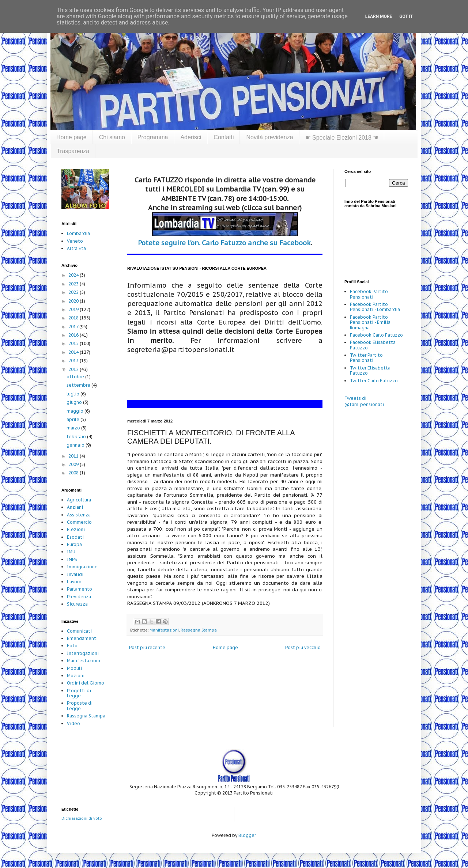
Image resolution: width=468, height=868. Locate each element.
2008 (74, 473)
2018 (74, 318)
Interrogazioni (83, 653)
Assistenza (79, 515)
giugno (75, 402)
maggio (76, 411)
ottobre (76, 377)
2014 (74, 352)
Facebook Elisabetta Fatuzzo (373, 345)
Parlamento (80, 589)
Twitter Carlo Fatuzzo (374, 381)
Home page (71, 137)
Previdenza (79, 597)
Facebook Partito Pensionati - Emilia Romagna (370, 322)
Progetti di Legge (79, 693)
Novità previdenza (269, 137)
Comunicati (79, 631)
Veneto (75, 241)
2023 (74, 284)
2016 (74, 335)
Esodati (75, 537)
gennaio (76, 445)
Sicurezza (77, 604)
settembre (79, 385)
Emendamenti (82, 638)
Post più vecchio (303, 647)
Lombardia (78, 233)
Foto (72, 646)
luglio (73, 394)
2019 (74, 309)
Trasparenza (73, 151)
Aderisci (191, 137)
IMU (71, 552)
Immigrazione (82, 567)
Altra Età (76, 248)
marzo (74, 428)
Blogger (247, 835)
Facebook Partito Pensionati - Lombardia (375, 307)
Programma (153, 137)
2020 (74, 301)
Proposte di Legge (80, 706)
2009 (74, 464)
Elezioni (76, 529)
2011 (74, 456)
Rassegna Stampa (199, 630)
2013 (74, 361)
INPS (72, 559)
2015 (74, 343)
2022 (74, 292)
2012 (74, 369)
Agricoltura (79, 500)
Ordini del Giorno (86, 683)
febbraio (77, 437)
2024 (74, 275)
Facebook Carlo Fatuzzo (376, 335)
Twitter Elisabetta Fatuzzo (370, 370)
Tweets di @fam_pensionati (364, 401)
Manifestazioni (164, 630)
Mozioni (76, 676)
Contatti (224, 137)
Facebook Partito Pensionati (369, 294)
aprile (73, 419)
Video (73, 723)
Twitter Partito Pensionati (366, 358)
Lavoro (74, 582)
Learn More (379, 16)
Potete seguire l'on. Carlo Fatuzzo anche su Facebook (224, 243)
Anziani (75, 507)
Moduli (74, 668)
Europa (74, 544)
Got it (406, 16)
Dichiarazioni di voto (82, 818)
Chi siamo (112, 137)
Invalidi (75, 574)
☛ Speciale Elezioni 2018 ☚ (342, 138)
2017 (74, 327)
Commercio (79, 522)
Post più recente (147, 647)
